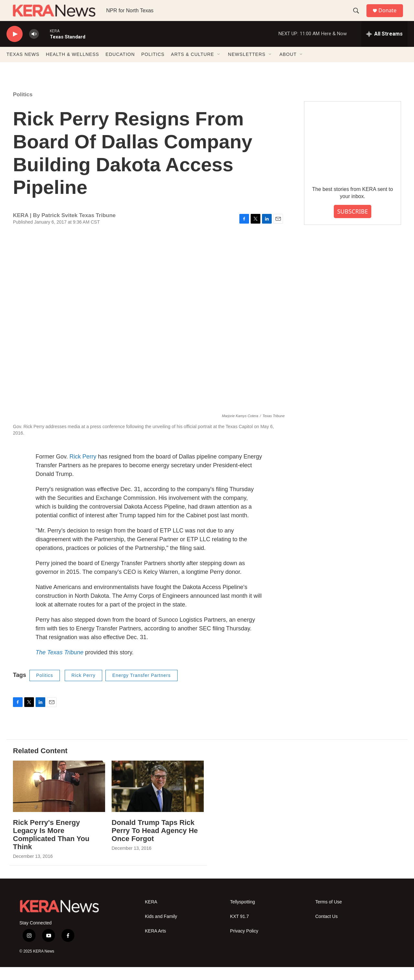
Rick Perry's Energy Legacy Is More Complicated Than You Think (51, 848)
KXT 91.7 (239, 929)
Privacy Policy (244, 944)
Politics (23, 107)
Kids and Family (161, 929)
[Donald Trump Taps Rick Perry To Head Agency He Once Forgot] (158, 799)
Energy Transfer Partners (141, 688)
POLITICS (153, 67)
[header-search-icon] (359, 17)
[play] (15, 47)
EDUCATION (120, 67)
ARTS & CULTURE (193, 67)
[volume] (34, 47)
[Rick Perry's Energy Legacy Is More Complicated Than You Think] (59, 799)
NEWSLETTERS (247, 67)
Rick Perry (83, 469)
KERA (151, 915)
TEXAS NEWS (23, 67)
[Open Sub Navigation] (219, 67)
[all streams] (384, 47)
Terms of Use (329, 915)
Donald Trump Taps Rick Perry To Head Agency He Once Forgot (155, 843)
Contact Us (327, 929)
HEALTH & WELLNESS (73, 67)
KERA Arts (155, 944)
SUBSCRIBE (352, 224)
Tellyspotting (242, 915)
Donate (391, 17)
